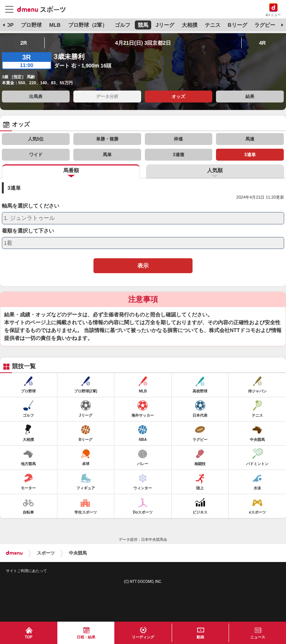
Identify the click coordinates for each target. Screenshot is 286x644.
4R (263, 43)
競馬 (143, 25)
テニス (213, 25)
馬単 (107, 155)
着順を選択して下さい (28, 231)
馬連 (250, 139)
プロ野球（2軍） (88, 25)
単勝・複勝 (107, 139)
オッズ (178, 97)
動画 (200, 637)
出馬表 (36, 97)
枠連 (178, 139)
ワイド (36, 155)
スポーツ (46, 553)
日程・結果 (86, 637)
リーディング (143, 637)
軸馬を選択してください (31, 206)
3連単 (250, 155)
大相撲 (190, 25)
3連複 (179, 155)
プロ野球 (31, 25)
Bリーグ (237, 25)
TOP (8, 25)
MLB (55, 25)
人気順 (215, 170)
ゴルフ (123, 25)
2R (23, 43)
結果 (250, 97)
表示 (143, 266)
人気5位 (36, 139)
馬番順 (71, 170)
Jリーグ (165, 25)
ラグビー (265, 25)
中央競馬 (78, 553)
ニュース (258, 637)
